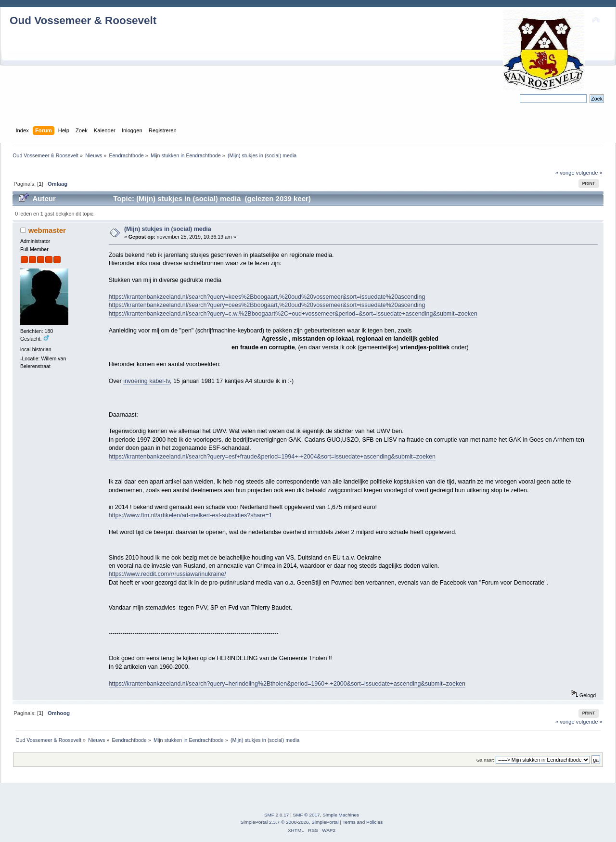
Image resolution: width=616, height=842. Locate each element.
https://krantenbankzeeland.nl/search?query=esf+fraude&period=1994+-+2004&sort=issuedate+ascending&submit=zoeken (272, 457)
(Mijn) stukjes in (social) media (168, 229)
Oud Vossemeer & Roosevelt (83, 20)
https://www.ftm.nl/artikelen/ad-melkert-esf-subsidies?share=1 (191, 515)
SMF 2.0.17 (277, 815)
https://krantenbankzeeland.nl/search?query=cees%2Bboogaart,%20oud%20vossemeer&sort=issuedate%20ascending (267, 305)
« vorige (565, 173)
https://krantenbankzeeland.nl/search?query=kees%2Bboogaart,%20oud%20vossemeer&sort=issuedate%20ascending (267, 297)
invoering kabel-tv (147, 381)
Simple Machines (341, 815)
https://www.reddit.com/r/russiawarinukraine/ (167, 574)
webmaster (47, 230)
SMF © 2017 (307, 815)
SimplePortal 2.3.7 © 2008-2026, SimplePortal (290, 822)
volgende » (589, 173)
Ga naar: (485, 760)
